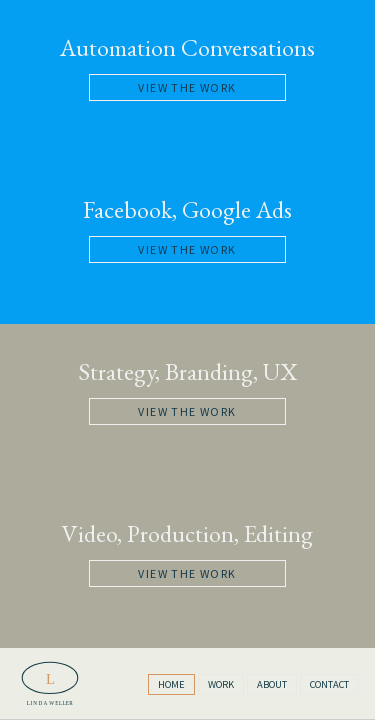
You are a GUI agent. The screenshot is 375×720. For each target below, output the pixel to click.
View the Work (187, 87)
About (272, 684)
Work (221, 684)
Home (171, 684)
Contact (329, 684)
